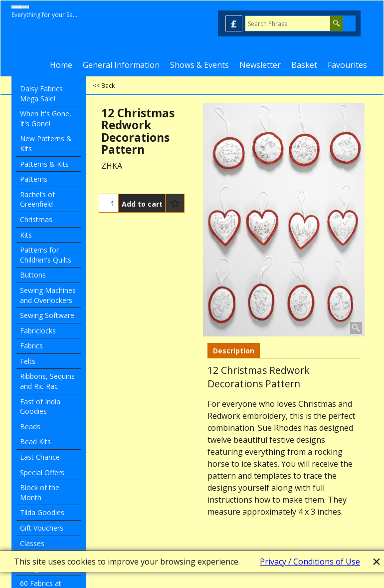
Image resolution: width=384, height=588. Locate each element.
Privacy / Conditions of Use (310, 562)
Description (234, 351)
